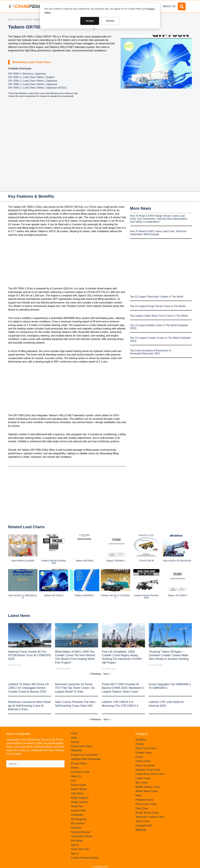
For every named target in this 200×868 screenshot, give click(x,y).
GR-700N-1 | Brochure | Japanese (27, 74)
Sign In (75, 845)
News (74, 738)
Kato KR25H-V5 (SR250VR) (177, 561)
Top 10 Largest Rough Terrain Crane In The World (158, 306)
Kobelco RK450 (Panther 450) (146, 597)
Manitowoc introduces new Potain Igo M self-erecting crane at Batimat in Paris (29, 706)
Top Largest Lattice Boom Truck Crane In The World (159, 316)
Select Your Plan (80, 849)
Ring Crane (142, 808)
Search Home (78, 785)
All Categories (79, 819)
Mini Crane (141, 783)
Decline (110, 21)
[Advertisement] (156, 115)
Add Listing (77, 793)
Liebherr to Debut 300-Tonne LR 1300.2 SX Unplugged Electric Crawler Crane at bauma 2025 (29, 688)
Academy (141, 740)
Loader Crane (143, 778)
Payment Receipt (80, 832)
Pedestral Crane (145, 800)
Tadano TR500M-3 (115, 561)
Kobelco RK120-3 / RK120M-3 (115, 597)
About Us (169, 6)
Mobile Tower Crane (147, 791)
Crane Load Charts (24, 20)
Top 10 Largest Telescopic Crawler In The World (157, 297)
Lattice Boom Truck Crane (150, 774)
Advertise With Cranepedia (86, 759)
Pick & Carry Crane (146, 804)
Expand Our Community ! (85, 755)
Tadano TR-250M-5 (177, 595)
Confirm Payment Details (85, 858)
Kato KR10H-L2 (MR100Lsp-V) (23, 597)
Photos (75, 768)
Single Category (80, 798)
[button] (182, 6)
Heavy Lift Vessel (145, 765)
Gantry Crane (143, 761)
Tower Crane (143, 821)
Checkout (76, 828)
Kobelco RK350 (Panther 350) (54, 562)
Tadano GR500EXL (85, 595)
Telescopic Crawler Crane (150, 817)
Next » (107, 674)
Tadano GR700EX (85, 561)
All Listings (77, 841)
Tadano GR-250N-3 (54, 595)
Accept (90, 21)
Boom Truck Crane (146, 748)
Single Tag (77, 806)
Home (11, 20)
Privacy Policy (79, 763)
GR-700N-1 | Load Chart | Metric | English (31, 77)
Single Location (79, 802)
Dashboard (77, 815)
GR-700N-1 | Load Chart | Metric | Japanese (33, 81)
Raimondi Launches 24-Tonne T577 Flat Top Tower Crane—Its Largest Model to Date (75, 688)
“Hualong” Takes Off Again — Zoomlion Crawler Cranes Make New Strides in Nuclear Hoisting (169, 655)
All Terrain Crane (80, 772)
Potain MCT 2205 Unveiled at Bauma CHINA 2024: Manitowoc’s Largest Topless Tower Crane (123, 688)
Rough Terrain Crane (147, 813)
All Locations (78, 823)
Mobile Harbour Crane (148, 787)
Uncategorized (144, 825)
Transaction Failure (81, 836)
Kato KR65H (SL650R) (23, 561)
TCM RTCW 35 (146, 561)
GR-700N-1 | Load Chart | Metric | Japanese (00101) (37, 88)
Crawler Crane (144, 753)
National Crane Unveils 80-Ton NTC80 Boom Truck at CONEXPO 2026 (30, 655)
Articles (75, 742)
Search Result (79, 789)
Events (139, 757)
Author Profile (78, 811)
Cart (73, 781)
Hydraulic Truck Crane (148, 770)
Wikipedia (76, 750)
